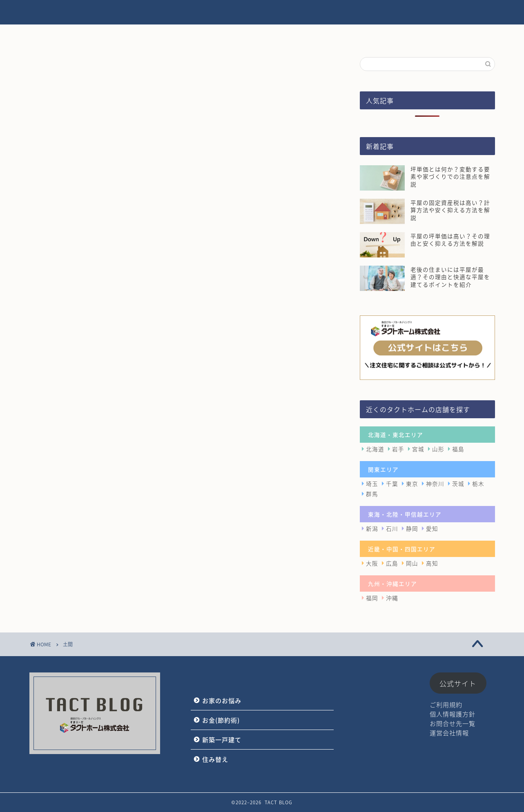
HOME (176, 13)
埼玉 (372, 484)
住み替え (389, 13)
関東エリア (383, 469)
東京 (412, 484)
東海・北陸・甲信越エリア (405, 514)
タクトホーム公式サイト (455, 13)
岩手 (398, 449)
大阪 (372, 563)
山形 (438, 449)
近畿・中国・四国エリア (402, 549)
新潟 (372, 528)
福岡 (372, 598)
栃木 (478, 484)
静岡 (412, 528)
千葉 (392, 484)
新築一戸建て (338, 13)
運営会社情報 (449, 733)
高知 (432, 563)
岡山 (412, 563)
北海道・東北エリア (396, 435)
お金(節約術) (281, 13)
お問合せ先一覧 (453, 723)
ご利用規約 (446, 704)
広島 (392, 563)
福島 (458, 449)
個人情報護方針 (453, 714)
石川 (392, 528)
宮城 (418, 449)
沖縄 (392, 598)
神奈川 (435, 484)
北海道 (375, 449)
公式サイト (458, 683)
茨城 (458, 484)
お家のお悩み (224, 13)
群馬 (372, 494)
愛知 (432, 528)
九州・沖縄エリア (392, 583)
